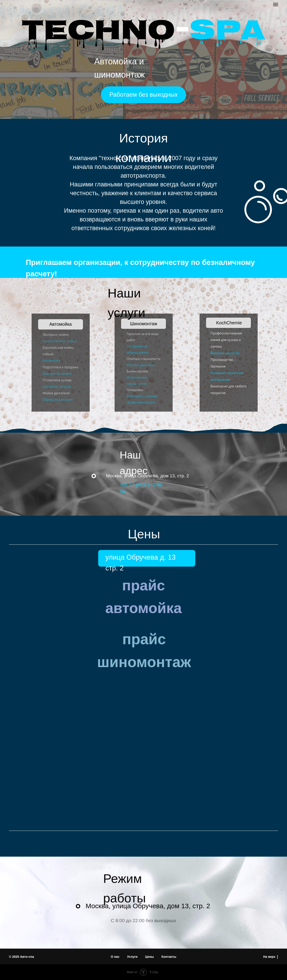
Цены (149, 957)
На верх (271, 957)
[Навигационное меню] (276, 4)
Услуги (132, 957)
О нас (115, 957)
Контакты (169, 957)
